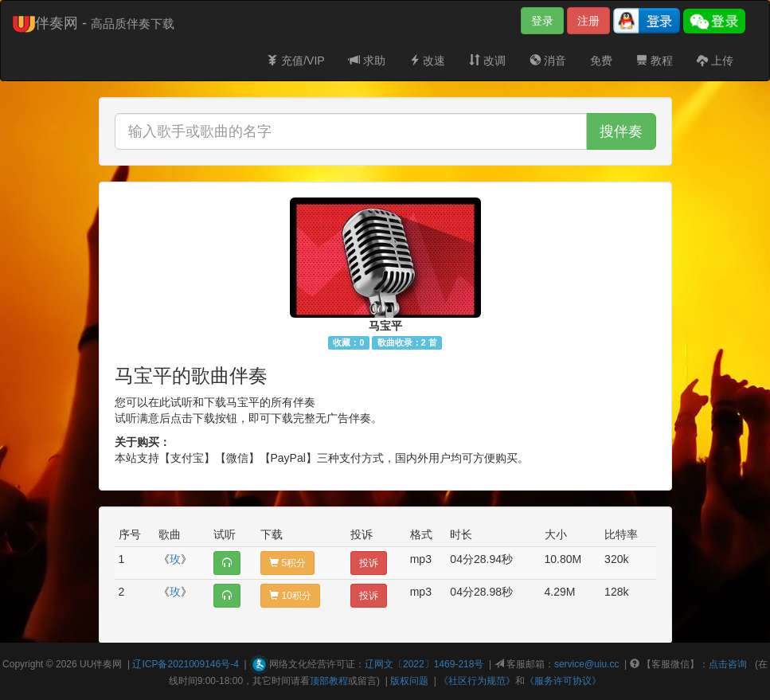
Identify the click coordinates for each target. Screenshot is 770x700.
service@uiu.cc (587, 664)
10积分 (290, 596)
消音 (548, 61)
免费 (601, 61)
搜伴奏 (621, 131)
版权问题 (409, 681)
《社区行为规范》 (477, 681)
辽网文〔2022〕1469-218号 (424, 664)
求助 (367, 61)
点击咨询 (728, 664)
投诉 (369, 563)
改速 (428, 61)
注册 (588, 21)
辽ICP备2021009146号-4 (185, 664)
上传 (715, 61)
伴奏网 (107, 664)
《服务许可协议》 (563, 681)
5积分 (287, 563)
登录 (542, 21)
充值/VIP (295, 61)
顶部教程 (329, 681)
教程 (655, 61)
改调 (487, 61)
